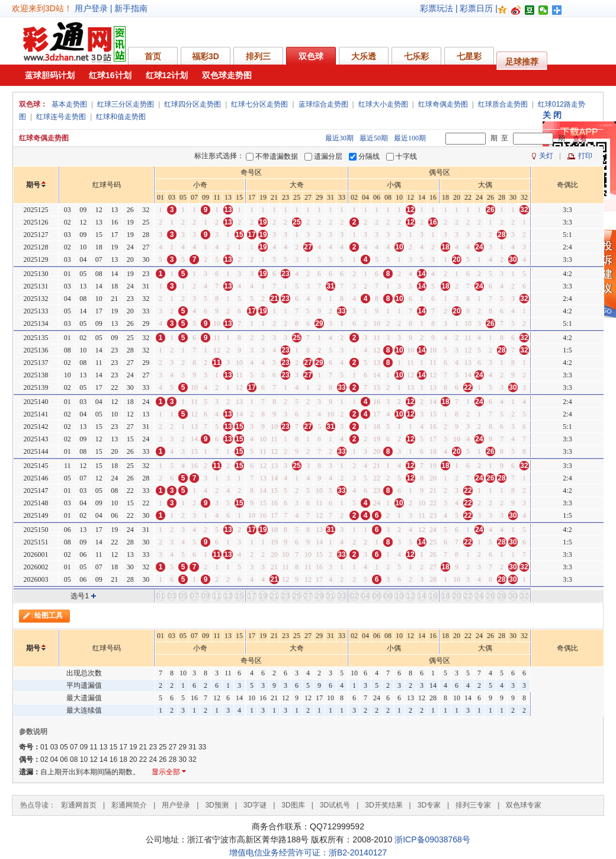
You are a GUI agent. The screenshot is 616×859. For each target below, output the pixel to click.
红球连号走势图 (61, 117)
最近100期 (410, 138)
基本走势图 (69, 104)
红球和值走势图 (121, 117)
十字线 (406, 156)
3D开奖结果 (384, 805)
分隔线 (369, 156)
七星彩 (469, 56)
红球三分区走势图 (126, 104)
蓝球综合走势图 (323, 104)
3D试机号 (335, 805)
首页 (153, 56)
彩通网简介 (129, 805)
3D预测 (216, 805)
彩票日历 (476, 8)
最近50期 (374, 138)
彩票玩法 (437, 8)
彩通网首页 (79, 805)
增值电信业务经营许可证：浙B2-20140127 (308, 852)
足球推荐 (522, 62)
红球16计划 (110, 75)
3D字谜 (255, 805)
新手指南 (131, 8)
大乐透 (364, 56)
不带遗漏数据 (277, 156)
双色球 (311, 56)
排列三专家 (473, 805)
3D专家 (429, 805)
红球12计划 (167, 75)
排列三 (258, 56)
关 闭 (552, 115)
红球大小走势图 (383, 104)
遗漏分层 (328, 156)
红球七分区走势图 (259, 104)
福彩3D (206, 56)
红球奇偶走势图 (443, 104)
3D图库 (293, 805)
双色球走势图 (227, 75)
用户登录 (91, 8)
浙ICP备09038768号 (432, 839)
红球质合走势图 (503, 104)
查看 (580, 139)
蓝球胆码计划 (50, 75)
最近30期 (339, 138)
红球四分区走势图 (192, 104)
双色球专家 (524, 805)
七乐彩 (416, 56)
